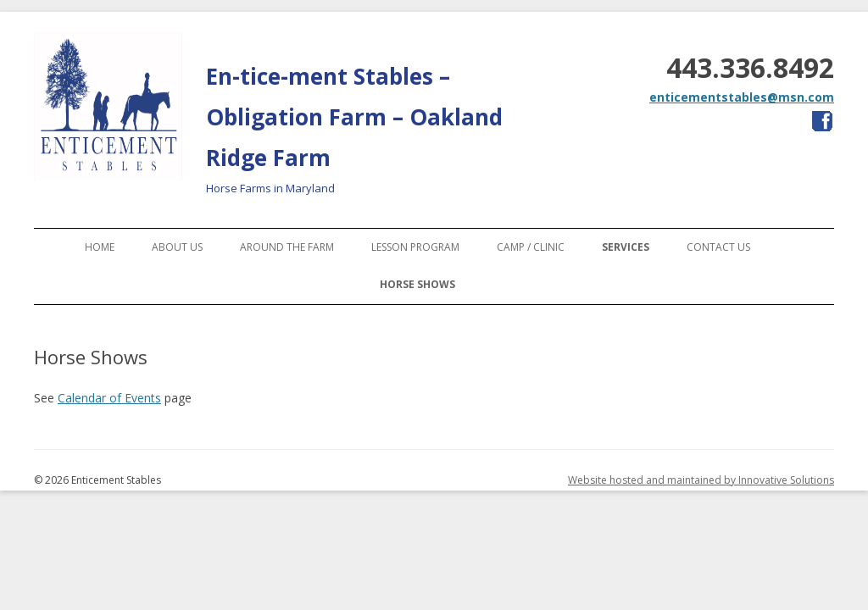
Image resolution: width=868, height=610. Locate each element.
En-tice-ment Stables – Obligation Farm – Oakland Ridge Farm (354, 117)
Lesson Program (415, 247)
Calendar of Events (109, 398)
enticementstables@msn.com (742, 97)
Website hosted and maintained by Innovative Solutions (701, 480)
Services (626, 247)
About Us (177, 247)
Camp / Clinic (531, 247)
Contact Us (718, 247)
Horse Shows (417, 284)
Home (100, 247)
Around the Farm (287, 247)
